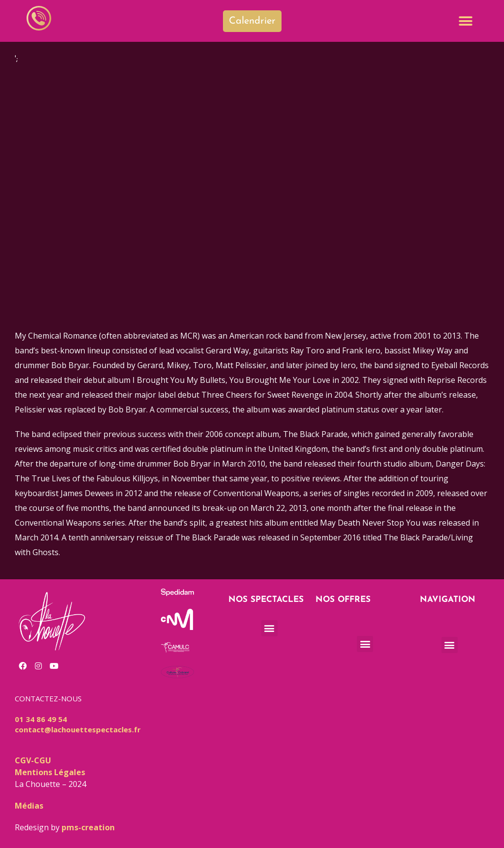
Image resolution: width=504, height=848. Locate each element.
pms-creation (88, 827)
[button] (465, 21)
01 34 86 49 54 (41, 719)
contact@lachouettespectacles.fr (78, 729)
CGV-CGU (33, 760)
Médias (29, 806)
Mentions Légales (50, 772)
